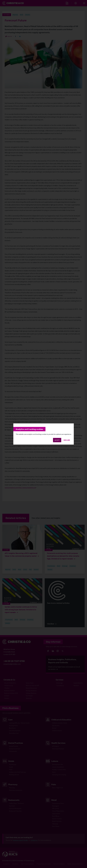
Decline (67, 440)
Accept (57, 440)
